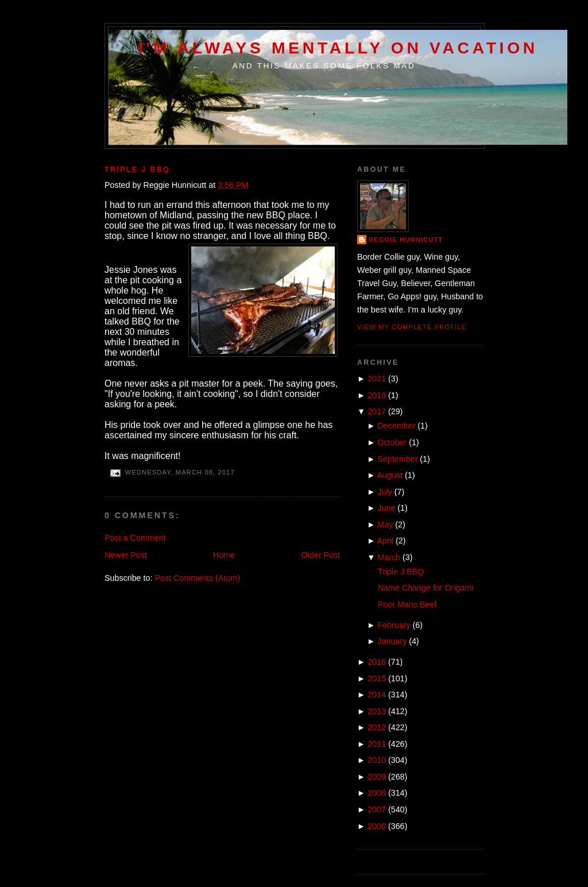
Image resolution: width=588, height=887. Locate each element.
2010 (377, 760)
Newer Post (126, 555)
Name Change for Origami (426, 588)
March (389, 557)
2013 (377, 711)
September (397, 459)
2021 (377, 379)
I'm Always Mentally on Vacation (338, 48)
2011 (377, 744)
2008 (377, 793)
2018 (377, 395)
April (386, 541)
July (384, 492)
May (385, 525)
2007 (377, 809)
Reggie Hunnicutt (406, 240)
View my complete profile (412, 327)
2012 (377, 727)
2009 (377, 777)
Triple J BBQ (137, 169)
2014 (377, 695)
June (386, 508)
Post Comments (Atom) (197, 578)
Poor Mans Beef (407, 604)
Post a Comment (135, 538)
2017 (377, 411)
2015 (377, 678)
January (392, 641)
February (394, 625)
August (390, 475)
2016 (377, 662)
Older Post (320, 555)
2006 (377, 826)
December (396, 426)
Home (224, 555)
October (392, 442)
